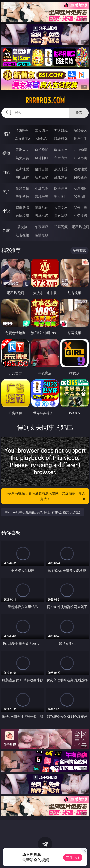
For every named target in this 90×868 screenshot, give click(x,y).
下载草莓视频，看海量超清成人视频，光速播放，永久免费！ (46, 496)
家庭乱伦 (42, 207)
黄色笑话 (61, 216)
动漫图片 (80, 188)
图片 (6, 192)
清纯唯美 (42, 196)
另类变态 (80, 177)
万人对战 (61, 130)
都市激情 (22, 207)
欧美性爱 (80, 169)
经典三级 (42, 177)
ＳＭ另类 (80, 158)
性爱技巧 (80, 216)
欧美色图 (61, 188)
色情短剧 (42, 235)
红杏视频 (22, 235)
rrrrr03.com (45, 100)
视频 (6, 153)
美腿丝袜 (22, 196)
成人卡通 (61, 169)
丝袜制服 (42, 158)
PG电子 (22, 130)
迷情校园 (22, 216)
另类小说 (42, 216)
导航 (6, 230)
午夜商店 (42, 227)
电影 (6, 172)
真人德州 (42, 130)
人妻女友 (61, 207)
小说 (6, 211)
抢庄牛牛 (80, 139)
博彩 (6, 134)
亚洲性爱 (22, 169)
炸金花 (42, 139)
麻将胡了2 (22, 139)
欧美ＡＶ (61, 150)
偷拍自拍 (42, 169)
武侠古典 (80, 207)
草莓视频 (61, 227)
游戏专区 (80, 130)
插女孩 (22, 227)
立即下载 (73, 857)
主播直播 (61, 158)
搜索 (79, 113)
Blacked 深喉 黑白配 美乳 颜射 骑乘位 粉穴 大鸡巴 (43, 512)
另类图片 (80, 196)
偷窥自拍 (22, 188)
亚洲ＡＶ (22, 150)
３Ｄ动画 (80, 150)
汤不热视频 (80, 227)
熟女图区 (61, 196)
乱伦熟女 (61, 177)
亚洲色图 (42, 188)
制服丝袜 (22, 177)
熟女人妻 (22, 158)
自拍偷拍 (42, 150)
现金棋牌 (61, 139)
